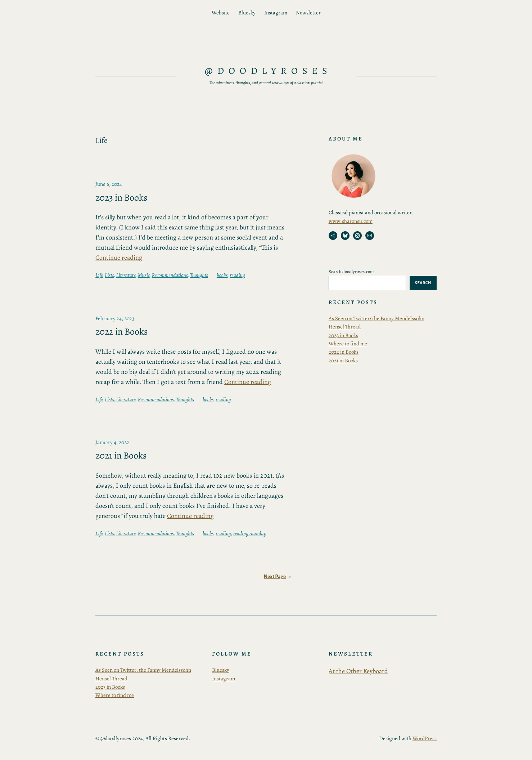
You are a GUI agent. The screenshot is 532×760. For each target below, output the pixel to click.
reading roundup (250, 533)
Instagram (224, 679)
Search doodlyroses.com (351, 271)
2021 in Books (121, 456)
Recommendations (170, 275)
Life (99, 275)
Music (144, 275)
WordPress (425, 738)
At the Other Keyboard (358, 671)
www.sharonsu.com (351, 221)
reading (237, 275)
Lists (109, 275)
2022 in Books (121, 332)
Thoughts (199, 275)
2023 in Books (121, 198)
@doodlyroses (268, 71)
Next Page (277, 576)
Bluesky (221, 670)
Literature (126, 275)
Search (423, 283)
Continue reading (119, 258)
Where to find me (348, 344)
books (222, 275)
